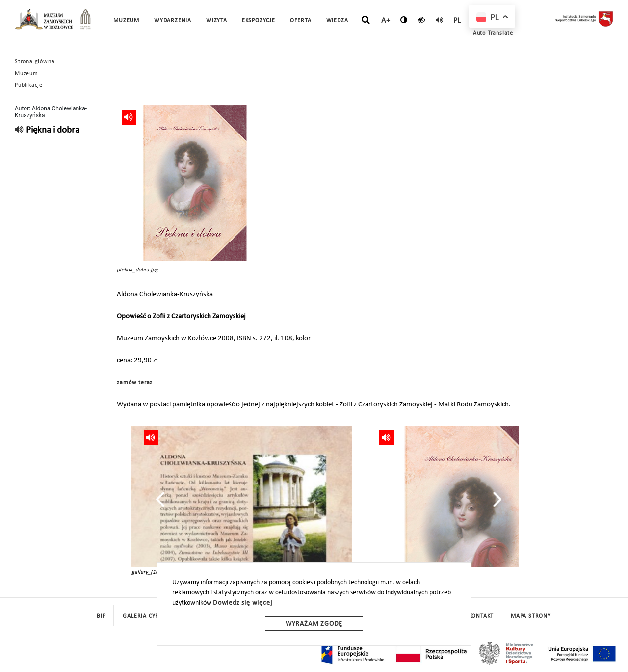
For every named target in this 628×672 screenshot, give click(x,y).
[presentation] (160, 499)
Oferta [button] (301, 21)
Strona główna (35, 62)
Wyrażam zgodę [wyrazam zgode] (314, 624)
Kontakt (482, 616)
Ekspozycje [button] (259, 21)
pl (458, 21)
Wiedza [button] (337, 21)
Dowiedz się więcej (242, 603)
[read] (440, 20)
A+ (386, 21)
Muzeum (26, 74)
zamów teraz (135, 383)
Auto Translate (493, 33)
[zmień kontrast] (404, 20)
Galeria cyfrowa (149, 616)
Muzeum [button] (126, 21)
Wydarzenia (173, 21)
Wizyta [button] (217, 21)
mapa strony (531, 616)
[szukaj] (366, 20)
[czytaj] (422, 20)
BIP (101, 616)
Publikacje (29, 85)
